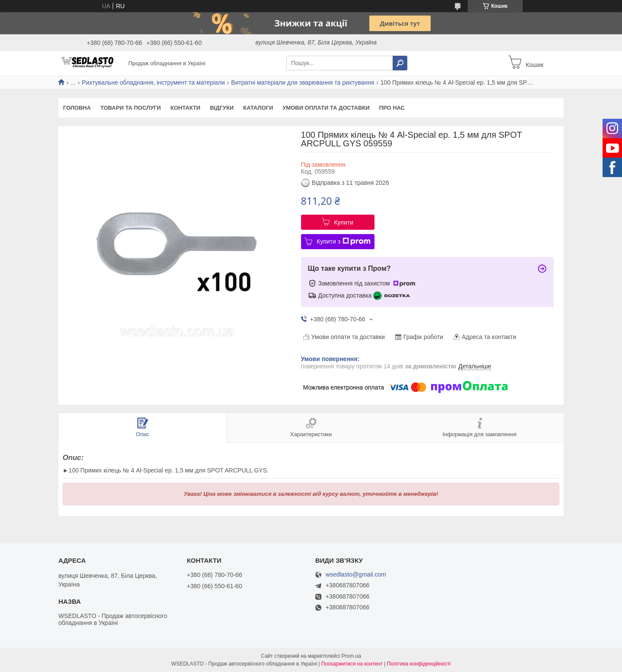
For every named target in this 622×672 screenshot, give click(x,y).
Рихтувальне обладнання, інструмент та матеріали (154, 82)
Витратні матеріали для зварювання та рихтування (303, 82)
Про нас (392, 108)
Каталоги (258, 108)
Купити (344, 222)
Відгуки (222, 108)
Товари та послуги (130, 108)
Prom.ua (351, 656)
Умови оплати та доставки (326, 108)
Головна (77, 108)
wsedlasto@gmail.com (356, 575)
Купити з (344, 241)
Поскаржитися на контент (352, 664)
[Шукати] (400, 63)
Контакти (185, 108)
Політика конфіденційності (419, 664)
